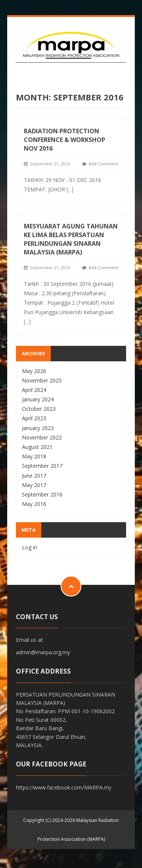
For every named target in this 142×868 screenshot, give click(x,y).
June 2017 (34, 476)
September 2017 (42, 466)
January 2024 (38, 399)
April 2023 (34, 418)
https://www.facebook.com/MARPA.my (64, 787)
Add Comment (103, 164)
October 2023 (39, 409)
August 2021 (37, 447)
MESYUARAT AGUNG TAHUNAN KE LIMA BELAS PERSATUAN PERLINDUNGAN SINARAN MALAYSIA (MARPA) (71, 239)
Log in (30, 547)
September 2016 (42, 494)
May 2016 (34, 504)
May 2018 (34, 456)
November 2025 (42, 380)
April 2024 (34, 390)
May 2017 (34, 485)
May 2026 (34, 371)
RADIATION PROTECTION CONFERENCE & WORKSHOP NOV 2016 (65, 140)
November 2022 (42, 437)
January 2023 (38, 428)
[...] (70, 189)
